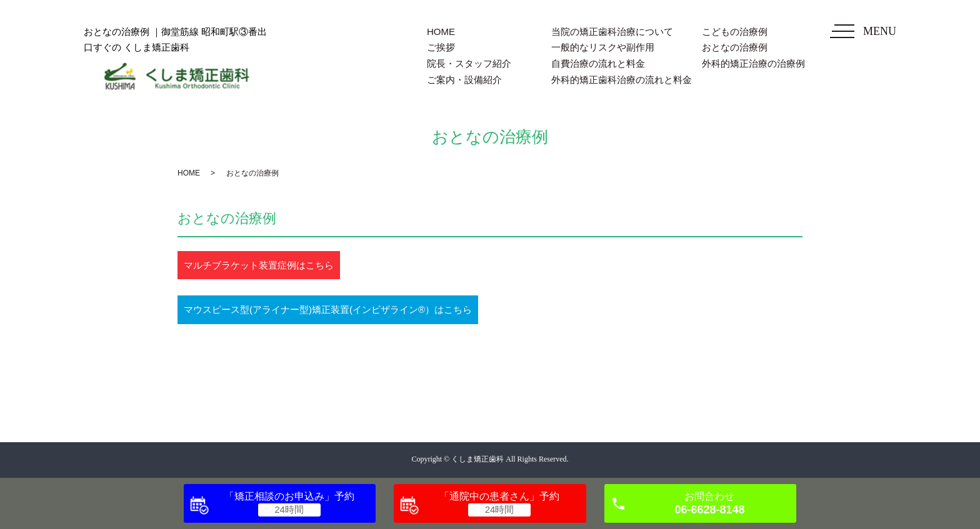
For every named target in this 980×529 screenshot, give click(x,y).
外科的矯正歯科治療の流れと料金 (622, 80)
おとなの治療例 (735, 47)
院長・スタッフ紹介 (469, 63)
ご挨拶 (441, 47)
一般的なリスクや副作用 (603, 47)
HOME (441, 32)
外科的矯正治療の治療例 (753, 63)
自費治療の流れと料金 (598, 63)
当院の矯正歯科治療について (612, 32)
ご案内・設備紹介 (464, 80)
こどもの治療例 (735, 32)
